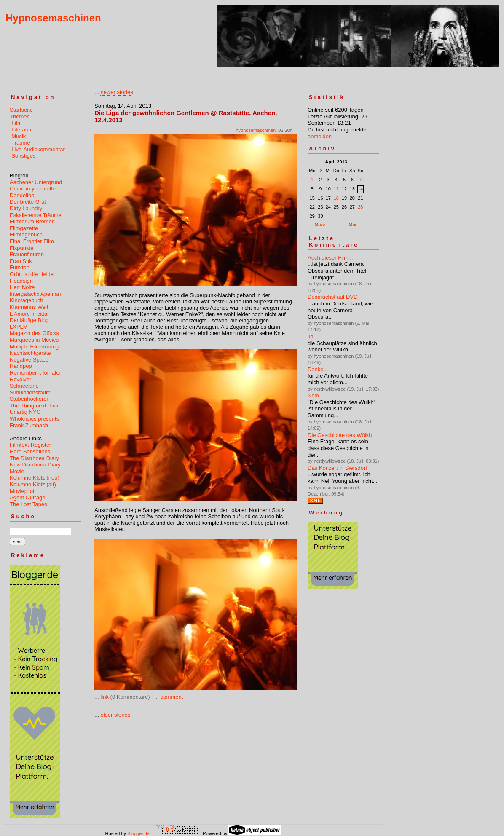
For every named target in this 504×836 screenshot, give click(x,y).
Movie (17, 471)
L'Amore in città (28, 314)
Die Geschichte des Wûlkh (340, 435)
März (320, 225)
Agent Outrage (28, 497)
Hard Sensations (30, 451)
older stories (115, 715)
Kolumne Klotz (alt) (33, 484)
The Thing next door (34, 406)
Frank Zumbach (29, 425)
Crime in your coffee (34, 189)
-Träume (20, 143)
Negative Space (29, 360)
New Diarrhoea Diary (35, 465)
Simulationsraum (30, 393)
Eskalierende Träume (36, 215)
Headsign (21, 281)
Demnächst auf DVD (333, 297)
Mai (352, 225)
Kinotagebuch (27, 300)
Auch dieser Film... (330, 258)
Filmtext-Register (30, 445)
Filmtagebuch (26, 234)
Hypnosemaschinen (53, 18)
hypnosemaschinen (256, 130)
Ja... (313, 336)
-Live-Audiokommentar (37, 149)
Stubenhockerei (29, 399)
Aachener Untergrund (36, 182)
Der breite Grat (28, 202)
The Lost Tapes (28, 504)
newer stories (117, 92)
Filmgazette (24, 228)
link (105, 697)
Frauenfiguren (27, 254)
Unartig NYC (25, 412)
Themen (20, 117)
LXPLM (19, 327)
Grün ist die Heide (32, 274)
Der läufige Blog (29, 320)
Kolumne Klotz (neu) (35, 478)
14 (360, 189)
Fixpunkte (21, 248)
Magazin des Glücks (34, 333)
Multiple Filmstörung (34, 347)
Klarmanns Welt (29, 307)
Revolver (20, 379)
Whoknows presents (34, 419)
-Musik (18, 136)
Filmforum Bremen (32, 221)
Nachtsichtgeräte (30, 353)
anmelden (320, 136)
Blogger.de (138, 833)
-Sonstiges (23, 156)
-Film (16, 123)
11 (336, 189)
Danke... (318, 369)
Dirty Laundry (26, 208)
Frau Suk (21, 261)
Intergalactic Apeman (35, 294)
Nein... (316, 395)
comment (172, 697)
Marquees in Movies (34, 340)
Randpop (21, 366)
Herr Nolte (22, 287)
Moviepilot (22, 491)
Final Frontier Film (32, 241)
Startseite (21, 110)
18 (336, 198)
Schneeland (24, 386)
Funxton (20, 267)
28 (360, 207)
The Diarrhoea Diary (34, 458)
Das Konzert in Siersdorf (337, 468)
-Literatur (21, 130)
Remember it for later (35, 373)
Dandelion (22, 195)
